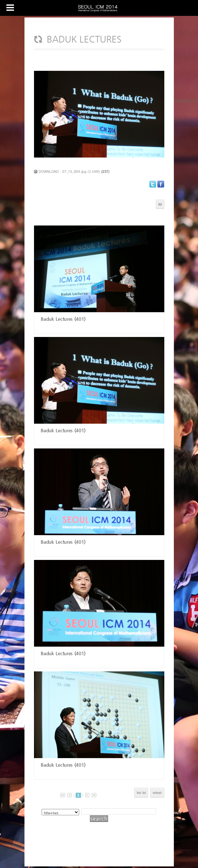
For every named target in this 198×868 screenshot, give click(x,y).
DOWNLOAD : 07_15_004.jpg (63, 171)
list (160, 204)
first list (141, 793)
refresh (157, 793)
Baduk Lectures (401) (62, 319)
